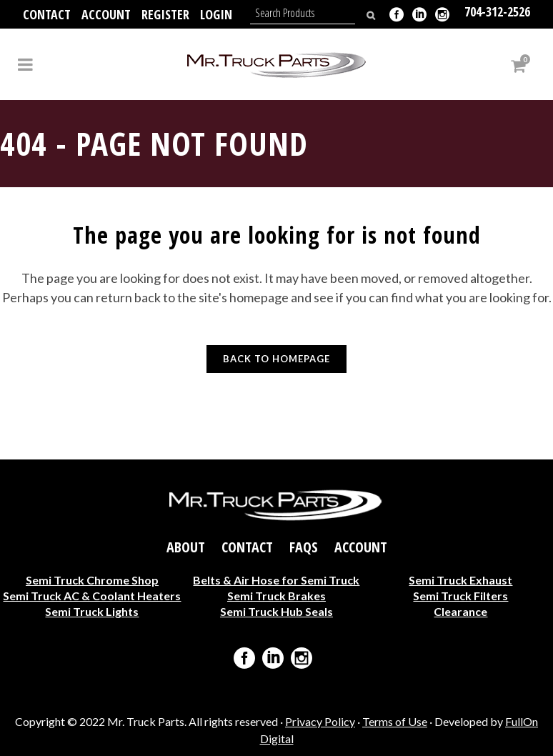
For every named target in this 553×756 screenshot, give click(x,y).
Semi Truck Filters (460, 596)
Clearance (460, 611)
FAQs (304, 547)
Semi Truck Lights (92, 611)
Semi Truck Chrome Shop (92, 580)
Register (165, 14)
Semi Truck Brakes (276, 596)
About (186, 547)
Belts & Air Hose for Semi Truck (276, 580)
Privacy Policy (320, 721)
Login (216, 14)
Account (106, 14)
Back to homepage (276, 359)
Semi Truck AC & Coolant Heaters (92, 596)
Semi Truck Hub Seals (276, 611)
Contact (47, 14)
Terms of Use (395, 721)
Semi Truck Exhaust (460, 580)
